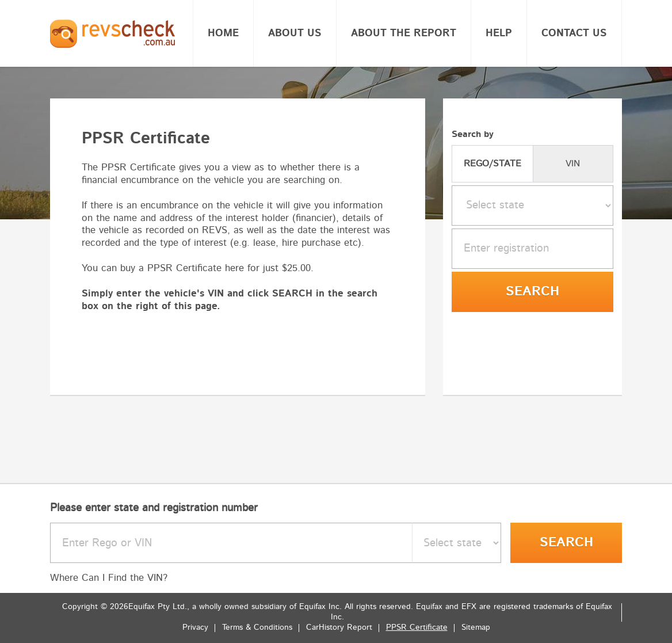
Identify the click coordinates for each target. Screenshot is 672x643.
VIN (573, 163)
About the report (404, 33)
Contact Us (574, 33)
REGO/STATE (492, 163)
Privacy (195, 627)
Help (499, 33)
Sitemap (476, 627)
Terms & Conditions (257, 627)
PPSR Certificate (417, 627)
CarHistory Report (339, 627)
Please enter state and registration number (154, 508)
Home (223, 33)
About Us (295, 33)
